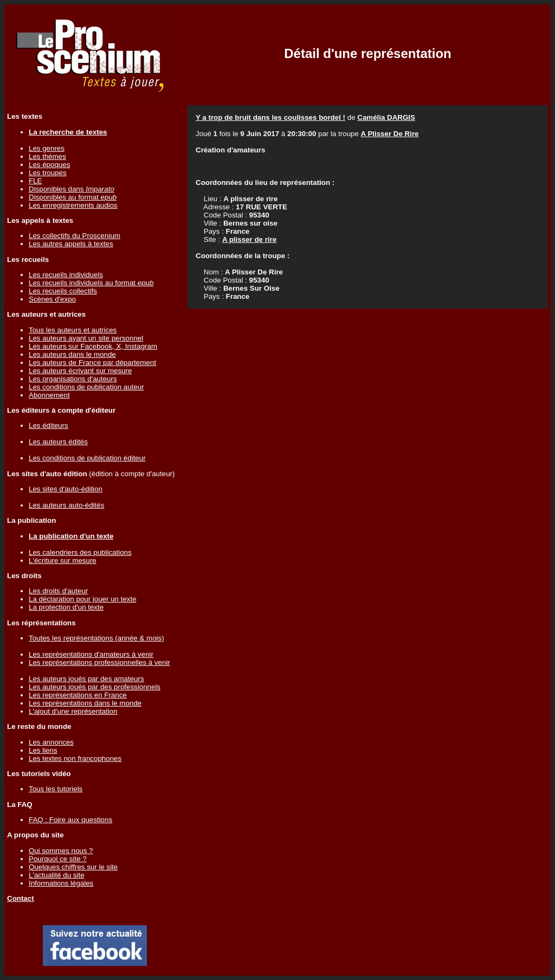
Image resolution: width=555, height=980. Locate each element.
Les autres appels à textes (71, 244)
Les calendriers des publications (80, 552)
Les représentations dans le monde (85, 703)
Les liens (43, 750)
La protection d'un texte (66, 607)
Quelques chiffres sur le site (73, 867)
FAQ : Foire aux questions (70, 820)
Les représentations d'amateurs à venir (91, 654)
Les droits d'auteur (58, 591)
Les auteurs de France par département (92, 363)
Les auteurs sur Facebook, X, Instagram (93, 346)
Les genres (47, 148)
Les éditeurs (49, 425)
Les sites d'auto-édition (66, 489)
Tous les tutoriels (56, 789)
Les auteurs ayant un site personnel (86, 338)
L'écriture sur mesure (63, 561)
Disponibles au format (73, 197)
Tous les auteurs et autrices (73, 330)
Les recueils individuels (66, 275)
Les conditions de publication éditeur (87, 458)
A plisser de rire (249, 239)
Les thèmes (47, 156)
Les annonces (51, 742)
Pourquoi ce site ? (58, 859)
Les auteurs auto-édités (66, 505)
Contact (21, 898)
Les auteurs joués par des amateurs (86, 679)
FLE (35, 181)
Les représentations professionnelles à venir (99, 662)
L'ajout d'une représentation (73, 711)
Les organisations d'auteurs (73, 379)
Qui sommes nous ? (61, 851)
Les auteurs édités (58, 442)
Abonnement (49, 395)
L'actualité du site (57, 875)
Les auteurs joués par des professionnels (95, 687)
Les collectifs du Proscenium (75, 236)
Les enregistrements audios (73, 205)
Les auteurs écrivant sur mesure (80, 371)
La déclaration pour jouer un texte (83, 599)
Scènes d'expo (52, 299)
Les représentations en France (78, 695)
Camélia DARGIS (386, 117)
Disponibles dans (72, 189)
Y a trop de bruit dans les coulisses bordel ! (270, 117)
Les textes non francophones (75, 758)
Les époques (49, 165)
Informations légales (61, 883)
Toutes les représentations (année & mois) (96, 638)
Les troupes (48, 173)
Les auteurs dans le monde (72, 354)
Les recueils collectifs (63, 291)
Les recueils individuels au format (91, 283)
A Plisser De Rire (390, 134)
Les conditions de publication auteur (86, 387)
